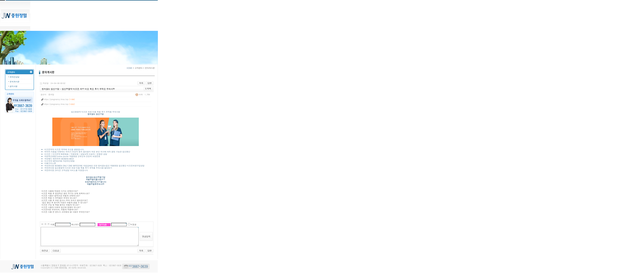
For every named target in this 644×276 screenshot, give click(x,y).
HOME (130, 68)
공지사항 (14, 86)
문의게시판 (14, 82)
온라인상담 (14, 77)
